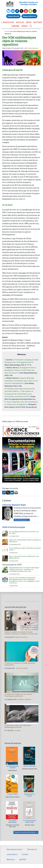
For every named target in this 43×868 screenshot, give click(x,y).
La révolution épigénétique (12, 821)
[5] (18, 292)
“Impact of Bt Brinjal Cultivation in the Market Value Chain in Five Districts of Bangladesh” (21, 381)
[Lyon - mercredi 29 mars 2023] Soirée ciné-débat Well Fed (24, 557)
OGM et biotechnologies (31, 48)
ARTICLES (20, 22)
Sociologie (17, 730)
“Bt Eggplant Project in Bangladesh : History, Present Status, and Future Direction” (20, 370)
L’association (8, 22)
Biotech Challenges (30, 766)
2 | (5, 368)
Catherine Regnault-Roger (14, 505)
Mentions (11, 859)
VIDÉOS (24, 26)
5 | (5, 402)
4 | (5, 389)
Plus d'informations (21, 520)
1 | (5, 360)
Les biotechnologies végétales (12, 767)
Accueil (7, 31)
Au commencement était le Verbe (30, 821)
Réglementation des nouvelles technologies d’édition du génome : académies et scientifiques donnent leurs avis (24, 569)
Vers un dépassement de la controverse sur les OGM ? (24, 532)
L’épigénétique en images (29, 795)
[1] (18, 149)
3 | (5, 378)
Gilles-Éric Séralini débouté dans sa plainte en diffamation (25, 541)
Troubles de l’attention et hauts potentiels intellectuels (20, 664)
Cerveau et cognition (22, 668)
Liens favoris (12, 854)
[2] (21, 193)
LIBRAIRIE (15, 26)
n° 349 (16, 421)
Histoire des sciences (21, 637)
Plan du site (32, 849)
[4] (32, 276)
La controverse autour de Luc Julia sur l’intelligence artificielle (18, 695)
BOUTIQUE (38, 22)
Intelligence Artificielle (24, 699)
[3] (24, 199)
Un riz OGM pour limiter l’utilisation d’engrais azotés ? (25, 549)
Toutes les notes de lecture (25, 832)
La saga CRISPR (12, 794)
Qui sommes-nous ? (15, 849)
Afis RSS (23, 859)
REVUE (29, 22)
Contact (25, 854)
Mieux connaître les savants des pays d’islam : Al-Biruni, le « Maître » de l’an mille (21, 633)
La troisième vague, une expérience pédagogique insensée (18, 726)
